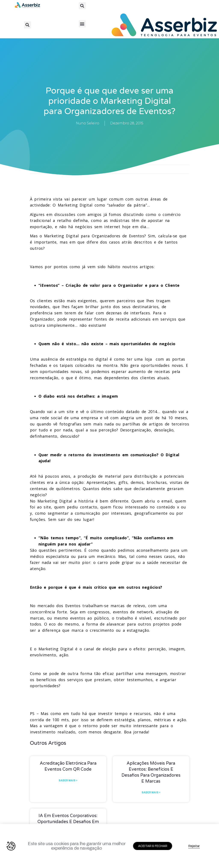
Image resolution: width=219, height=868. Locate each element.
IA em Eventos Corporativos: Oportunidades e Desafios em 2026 (68, 822)
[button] (82, 6)
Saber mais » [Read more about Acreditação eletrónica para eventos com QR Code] (68, 780)
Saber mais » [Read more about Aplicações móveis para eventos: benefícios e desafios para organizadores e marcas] (151, 792)
